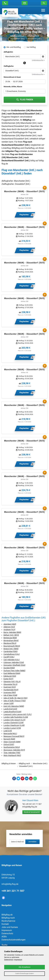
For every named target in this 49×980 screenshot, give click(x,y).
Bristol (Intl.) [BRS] (11, 649)
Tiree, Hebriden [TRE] (12, 753)
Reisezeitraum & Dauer (12, 77)
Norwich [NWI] (9, 739)
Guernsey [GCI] (10, 687)
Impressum (7, 930)
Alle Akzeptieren (24, 967)
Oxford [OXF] (9, 744)
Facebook (14, 778)
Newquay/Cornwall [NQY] (14, 736)
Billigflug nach (33, 36)
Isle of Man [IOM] (10, 695)
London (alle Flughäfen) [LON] (16, 717)
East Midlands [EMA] (12, 673)
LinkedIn (27, 778)
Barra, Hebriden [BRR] (12, 632)
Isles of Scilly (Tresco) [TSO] (15, 701)
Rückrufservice (8, 921)
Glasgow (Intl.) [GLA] (12, 682)
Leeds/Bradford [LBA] (12, 712)
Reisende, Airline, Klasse (13, 87)
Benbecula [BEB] (10, 638)
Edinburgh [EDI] (10, 676)
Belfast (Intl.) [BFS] (11, 635)
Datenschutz (7, 933)
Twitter (18, 778)
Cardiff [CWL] (9, 657)
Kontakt (5, 924)
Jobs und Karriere (10, 927)
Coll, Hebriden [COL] (12, 660)
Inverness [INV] (10, 693)
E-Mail (31, 778)
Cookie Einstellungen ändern (24, 974)
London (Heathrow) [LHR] (14, 725)
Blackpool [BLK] (10, 643)
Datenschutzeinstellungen (14, 940)
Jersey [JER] (9, 703)
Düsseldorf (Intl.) (35, 39)
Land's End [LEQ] (10, 709)
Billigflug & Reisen (17, 36)
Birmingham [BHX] (11, 641)
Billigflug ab (7, 915)
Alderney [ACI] (9, 627)
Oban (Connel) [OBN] (12, 742)
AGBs (4, 937)
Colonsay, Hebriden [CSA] (14, 662)
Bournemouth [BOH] (12, 646)
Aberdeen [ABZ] (10, 624)
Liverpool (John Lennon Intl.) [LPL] (18, 714)
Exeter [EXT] (8, 679)
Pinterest (22, 778)
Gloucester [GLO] (10, 684)
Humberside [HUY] (11, 690)
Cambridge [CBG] (11, 651)
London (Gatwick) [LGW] (14, 723)
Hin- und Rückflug (14, 47)
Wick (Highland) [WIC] (12, 755)
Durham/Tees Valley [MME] (14, 671)
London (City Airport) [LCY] (14, 720)
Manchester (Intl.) (18, 39)
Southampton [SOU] (12, 747)
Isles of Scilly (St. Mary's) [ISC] (15, 698)
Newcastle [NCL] (10, 734)
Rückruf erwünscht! (32, 812)
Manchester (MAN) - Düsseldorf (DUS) (25, 191)
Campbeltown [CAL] (12, 654)
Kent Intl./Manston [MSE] (14, 706)
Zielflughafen (9, 66)
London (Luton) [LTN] (12, 728)
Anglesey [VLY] (9, 630)
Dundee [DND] (9, 668)
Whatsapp (35, 778)
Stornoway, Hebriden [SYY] (14, 750)
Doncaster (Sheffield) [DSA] (14, 665)
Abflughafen (8, 52)
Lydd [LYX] (8, 731)
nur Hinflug (31, 47)
